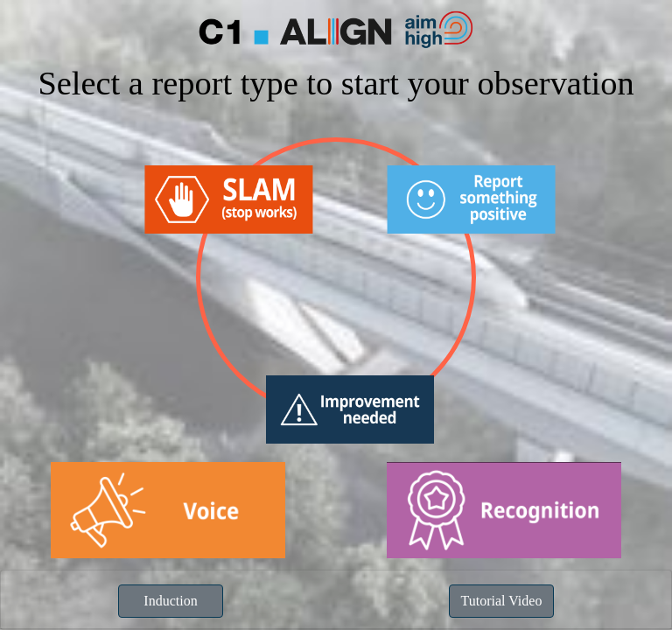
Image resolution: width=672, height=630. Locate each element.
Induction (170, 601)
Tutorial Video (502, 601)
